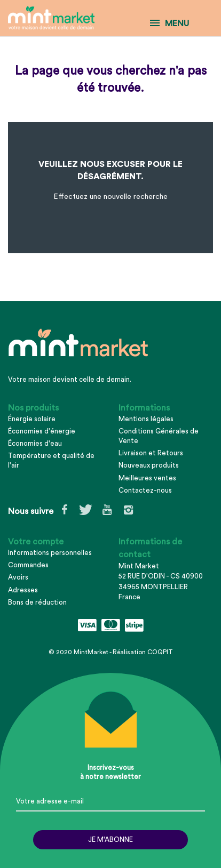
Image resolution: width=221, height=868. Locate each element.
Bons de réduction (37, 602)
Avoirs (18, 577)
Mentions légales (146, 419)
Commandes (28, 565)
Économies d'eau (35, 443)
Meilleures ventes (147, 478)
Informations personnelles (50, 553)
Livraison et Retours (151, 453)
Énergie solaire (32, 419)
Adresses (23, 590)
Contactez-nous (145, 490)
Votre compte (36, 542)
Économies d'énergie (42, 431)
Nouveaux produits (149, 465)
